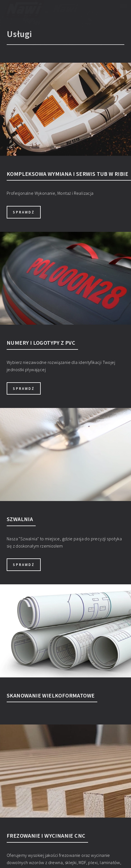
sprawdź (24, 212)
